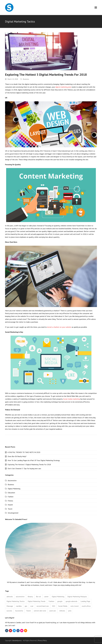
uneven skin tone (40, 611)
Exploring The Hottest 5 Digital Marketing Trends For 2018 (46, 75)
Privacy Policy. (42, 640)
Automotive (12, 480)
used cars (53, 611)
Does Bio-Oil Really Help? (17, 456)
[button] (96, 7)
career (46, 597)
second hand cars (43, 606)
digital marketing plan (63, 87)
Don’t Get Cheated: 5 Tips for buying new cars (24, 468)
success (9, 611)
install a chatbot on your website (59, 327)
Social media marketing (71, 399)
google (60, 601)
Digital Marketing (14, 489)
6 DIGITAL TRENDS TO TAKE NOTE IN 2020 (24, 452)
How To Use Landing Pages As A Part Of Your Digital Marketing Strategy (34, 460)
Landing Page (85, 601)
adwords (10, 597)
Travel (10, 509)
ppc (26, 606)
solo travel (75, 606)
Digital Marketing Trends (37, 601)
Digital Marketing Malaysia (77, 597)
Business (26, 79)
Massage (10, 606)
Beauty (30, 597)
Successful (19, 611)
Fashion (11, 497)
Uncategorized (13, 513)
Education (11, 493)
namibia (19, 606)
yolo (70, 611)
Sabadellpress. (17, 640)
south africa (86, 606)
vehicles (62, 611)
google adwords (71, 601)
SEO (54, 606)
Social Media (63, 606)
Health (10, 505)
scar (32, 606)
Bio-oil (38, 597)
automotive (20, 597)
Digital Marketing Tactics (16, 601)
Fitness (10, 501)
